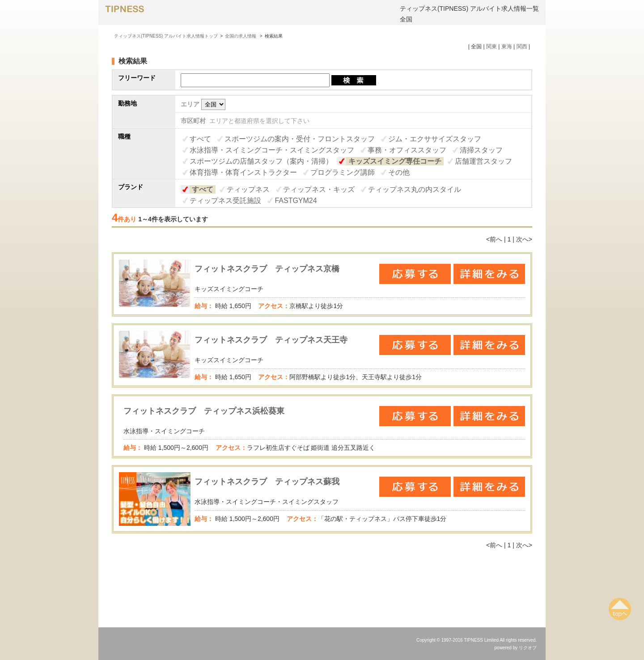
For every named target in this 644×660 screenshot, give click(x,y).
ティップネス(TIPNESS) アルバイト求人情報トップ (166, 36)
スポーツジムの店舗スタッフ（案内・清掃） (261, 161)
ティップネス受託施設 (225, 201)
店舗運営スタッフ (483, 161)
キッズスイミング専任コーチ (395, 161)
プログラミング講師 (343, 172)
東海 (507, 47)
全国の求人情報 (241, 36)
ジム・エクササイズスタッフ (435, 139)
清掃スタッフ (481, 150)
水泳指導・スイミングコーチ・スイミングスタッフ (272, 150)
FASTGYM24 (296, 201)
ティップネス (248, 189)
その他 (399, 172)
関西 (522, 47)
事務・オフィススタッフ (407, 150)
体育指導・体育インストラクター (243, 172)
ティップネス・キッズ (319, 189)
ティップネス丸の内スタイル (415, 189)
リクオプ (528, 648)
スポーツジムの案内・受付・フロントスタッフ (300, 139)
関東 (491, 47)
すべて (200, 139)
